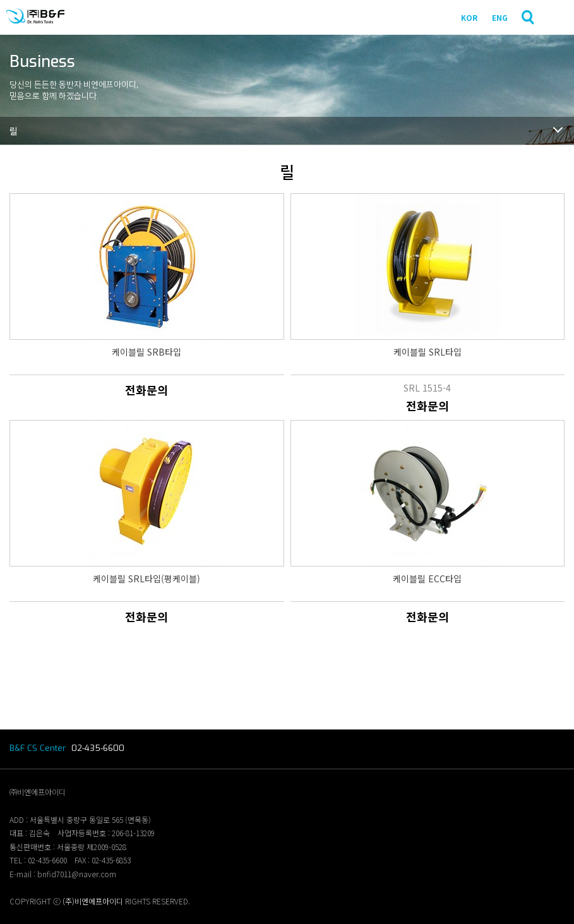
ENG (500, 17)
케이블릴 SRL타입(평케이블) (146, 579)
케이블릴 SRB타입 (146, 352)
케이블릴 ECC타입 (427, 579)
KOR (469, 17)
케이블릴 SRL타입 (428, 352)
